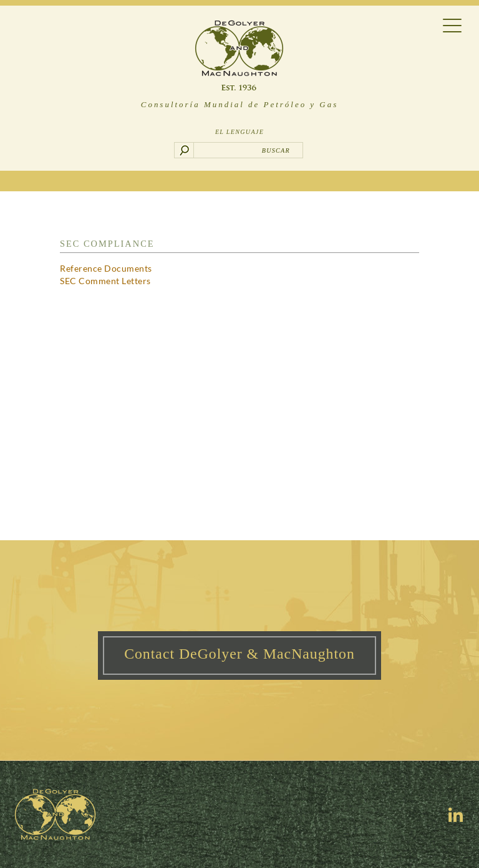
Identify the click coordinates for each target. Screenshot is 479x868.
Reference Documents (106, 268)
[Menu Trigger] (452, 25)
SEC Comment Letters (105, 281)
